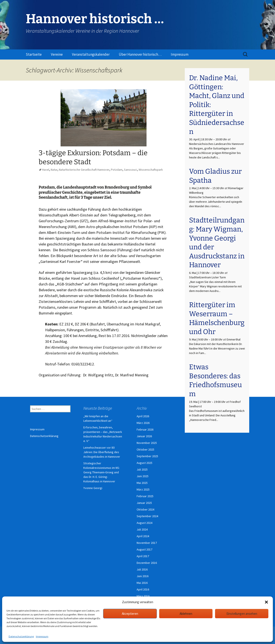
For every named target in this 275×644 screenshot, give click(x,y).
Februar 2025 (145, 496)
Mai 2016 (142, 583)
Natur (54, 170)
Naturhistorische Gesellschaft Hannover (84, 170)
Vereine (57, 54)
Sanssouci (131, 170)
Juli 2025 (142, 469)
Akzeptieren (130, 614)
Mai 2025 (142, 483)
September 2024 (147, 516)
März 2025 (143, 489)
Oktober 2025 (145, 449)
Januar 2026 (144, 436)
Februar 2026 (145, 429)
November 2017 (147, 543)
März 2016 (143, 596)
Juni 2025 (143, 476)
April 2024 (143, 536)
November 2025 (147, 443)
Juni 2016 (143, 576)
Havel (46, 170)
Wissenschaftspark (151, 170)
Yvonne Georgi (93, 488)
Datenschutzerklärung (21, 636)
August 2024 (144, 523)
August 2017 (144, 549)
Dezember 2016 (147, 563)
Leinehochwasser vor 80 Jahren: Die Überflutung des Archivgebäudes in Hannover (102, 452)
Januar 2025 (144, 503)
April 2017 (143, 556)
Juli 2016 (142, 569)
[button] (266, 602)
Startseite (34, 54)
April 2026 (143, 416)
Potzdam (117, 170)
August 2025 (144, 463)
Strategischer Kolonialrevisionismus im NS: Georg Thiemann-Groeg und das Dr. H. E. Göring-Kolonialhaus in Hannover (102, 472)
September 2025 (147, 456)
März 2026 (143, 423)
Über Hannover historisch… (140, 54)
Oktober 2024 (145, 509)
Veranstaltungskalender (91, 54)
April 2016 (143, 589)
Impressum (42, 636)
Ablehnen (186, 614)
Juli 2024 (142, 529)
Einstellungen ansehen (242, 614)
